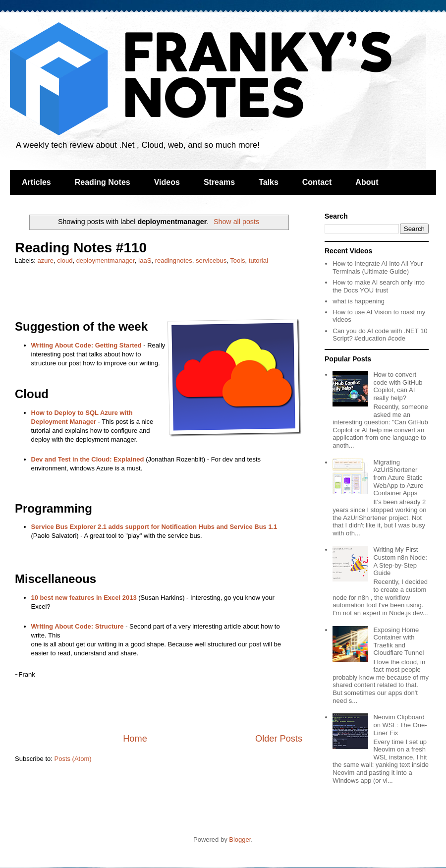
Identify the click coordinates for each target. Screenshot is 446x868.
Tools (237, 260)
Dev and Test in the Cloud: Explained (88, 459)
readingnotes (174, 260)
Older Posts (279, 739)
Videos (167, 182)
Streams (219, 182)
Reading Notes (103, 182)
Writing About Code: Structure (78, 626)
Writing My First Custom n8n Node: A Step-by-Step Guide (400, 561)
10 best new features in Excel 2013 (84, 598)
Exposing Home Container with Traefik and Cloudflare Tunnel (398, 641)
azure (46, 260)
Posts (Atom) (73, 759)
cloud (65, 260)
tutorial (258, 260)
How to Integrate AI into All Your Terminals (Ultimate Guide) (378, 267)
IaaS (145, 260)
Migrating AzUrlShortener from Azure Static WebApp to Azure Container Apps (398, 478)
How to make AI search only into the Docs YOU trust (379, 286)
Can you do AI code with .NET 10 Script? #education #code (380, 335)
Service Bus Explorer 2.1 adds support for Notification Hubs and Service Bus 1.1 (154, 527)
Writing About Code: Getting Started (86, 345)
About (367, 182)
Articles (36, 182)
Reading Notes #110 (81, 248)
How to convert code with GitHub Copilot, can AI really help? (398, 386)
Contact (317, 182)
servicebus (211, 260)
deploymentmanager (106, 260)
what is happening (359, 301)
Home (135, 739)
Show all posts (236, 222)
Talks (269, 182)
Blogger (240, 839)
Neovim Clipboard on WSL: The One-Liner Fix (400, 725)
